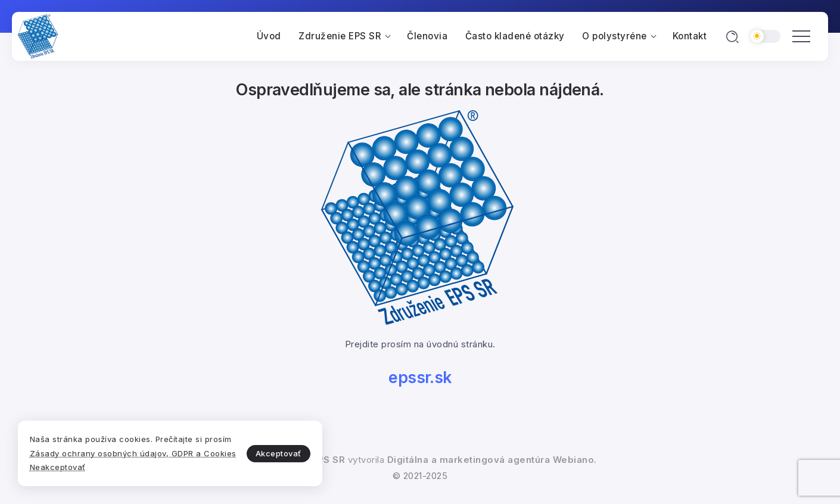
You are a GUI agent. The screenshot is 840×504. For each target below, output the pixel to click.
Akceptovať (272, 446)
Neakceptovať (58, 467)
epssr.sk (420, 377)
